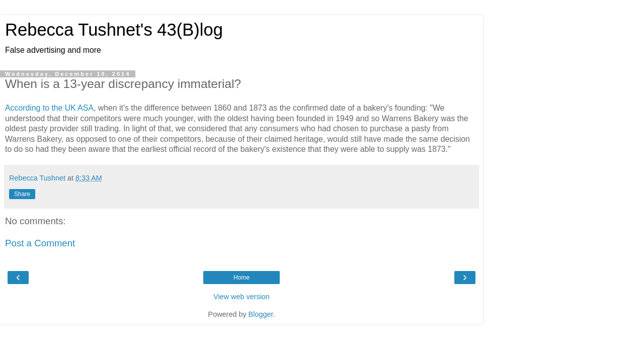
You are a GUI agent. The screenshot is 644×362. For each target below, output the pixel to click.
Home (242, 278)
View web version (242, 297)
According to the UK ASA (49, 108)
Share (22, 194)
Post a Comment (40, 243)
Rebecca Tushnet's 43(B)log (114, 30)
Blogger (261, 314)
